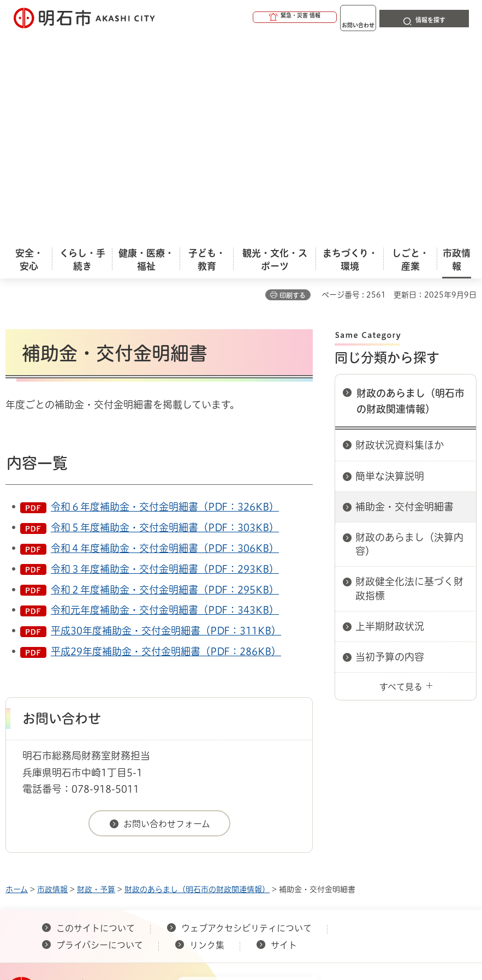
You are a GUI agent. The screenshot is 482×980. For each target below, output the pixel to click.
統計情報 (289, 875)
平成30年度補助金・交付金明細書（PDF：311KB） (166, 425)
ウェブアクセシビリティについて (246, 722)
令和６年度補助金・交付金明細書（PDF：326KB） (165, 301)
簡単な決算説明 (390, 270)
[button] (253, 17)
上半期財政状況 (390, 420)
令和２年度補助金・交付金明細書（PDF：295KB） (165, 384)
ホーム (17, 684)
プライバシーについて (100, 739)
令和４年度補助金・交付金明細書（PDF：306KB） (165, 342)
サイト (285, 739)
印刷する (293, 90)
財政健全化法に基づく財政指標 (409, 382)
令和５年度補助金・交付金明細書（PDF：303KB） (165, 322)
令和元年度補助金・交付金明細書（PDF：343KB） (165, 404)
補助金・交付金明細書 (404, 301)
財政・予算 (96, 684)
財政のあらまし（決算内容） (409, 338)
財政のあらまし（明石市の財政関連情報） (410, 195)
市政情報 (52, 684)
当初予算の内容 (390, 451)
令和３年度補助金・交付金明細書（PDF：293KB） (165, 363)
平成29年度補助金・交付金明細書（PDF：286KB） (166, 446)
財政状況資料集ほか (400, 239)
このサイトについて (96, 722)
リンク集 (207, 739)
